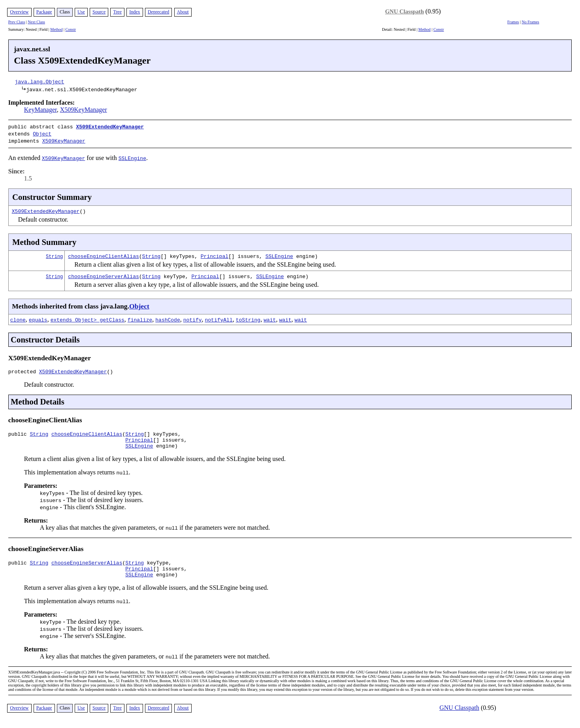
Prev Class (17, 22)
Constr (71, 29)
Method (56, 29)
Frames (513, 22)
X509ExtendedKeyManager (110, 126)
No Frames (531, 22)
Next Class (36, 22)
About (183, 12)
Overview (19, 12)
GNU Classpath (405, 11)
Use (81, 12)
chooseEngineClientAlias (103, 254)
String (54, 254)
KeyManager (40, 110)
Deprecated (159, 12)
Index (135, 12)
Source (99, 12)
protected (24, 370)
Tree (117, 12)
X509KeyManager (84, 110)
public (19, 434)
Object (42, 133)
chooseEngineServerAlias (103, 274)
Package (44, 12)
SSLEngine (279, 254)
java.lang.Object (40, 81)
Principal (215, 254)
